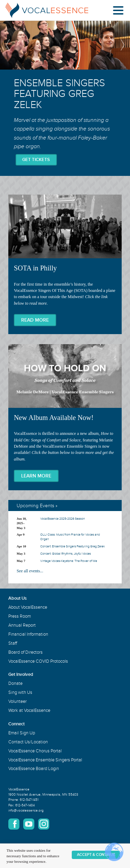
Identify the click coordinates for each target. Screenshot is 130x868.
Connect (16, 724)
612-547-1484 (25, 805)
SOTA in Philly (65, 264)
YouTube (29, 824)
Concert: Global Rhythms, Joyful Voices (66, 554)
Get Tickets (36, 160)
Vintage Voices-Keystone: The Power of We (69, 561)
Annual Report (22, 625)
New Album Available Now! (65, 417)
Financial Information (28, 634)
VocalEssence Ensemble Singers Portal (45, 760)
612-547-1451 (29, 800)
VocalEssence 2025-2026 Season (63, 519)
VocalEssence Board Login (34, 769)
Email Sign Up (22, 733)
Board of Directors (25, 652)
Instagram (44, 824)
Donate (15, 683)
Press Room (20, 616)
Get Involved (21, 674)
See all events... (30, 571)
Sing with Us (20, 692)
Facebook (14, 824)
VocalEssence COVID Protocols (38, 661)
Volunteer (18, 701)
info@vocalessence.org (26, 811)
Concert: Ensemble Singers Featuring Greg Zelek (73, 547)
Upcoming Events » (37, 506)
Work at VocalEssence (29, 710)
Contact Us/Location (28, 742)
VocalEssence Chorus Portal (35, 751)
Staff (13, 643)
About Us (18, 598)
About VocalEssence (28, 607)
